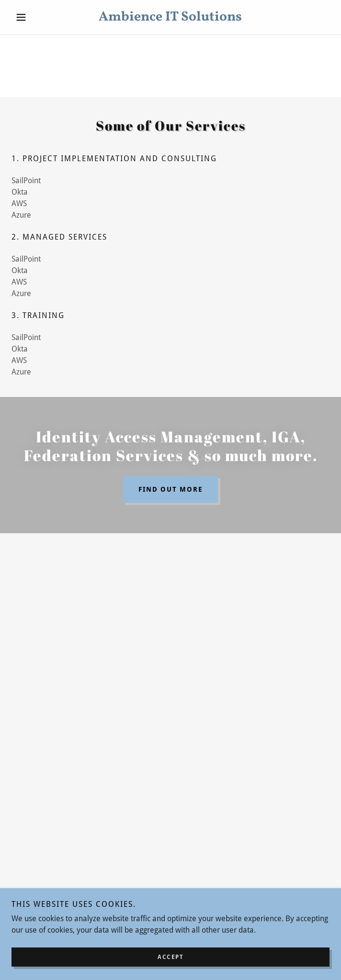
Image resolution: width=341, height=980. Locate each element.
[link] (171, 17)
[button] (35, 17)
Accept (170, 957)
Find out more (171, 489)
